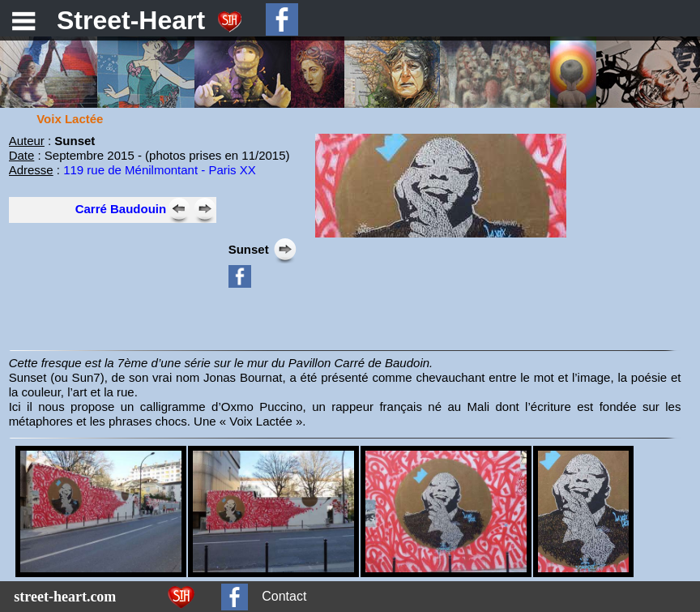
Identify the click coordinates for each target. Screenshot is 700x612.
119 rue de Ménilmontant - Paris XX (160, 170)
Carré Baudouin (121, 209)
